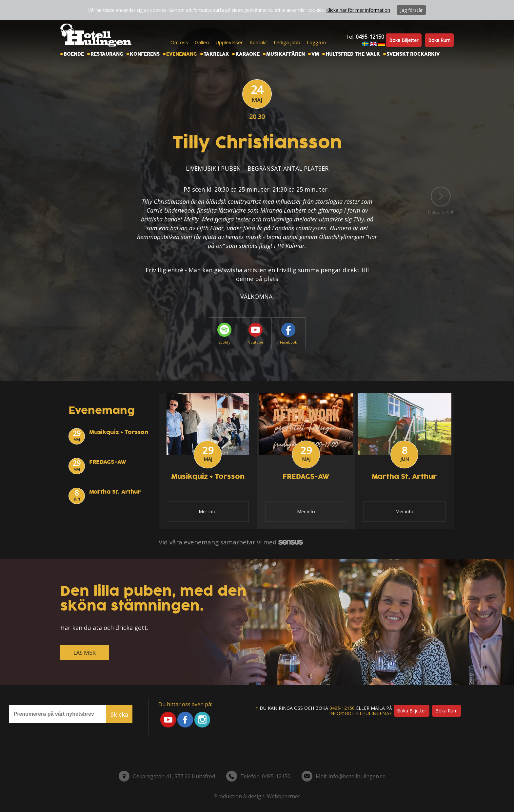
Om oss (179, 42)
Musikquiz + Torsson (119, 432)
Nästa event (441, 200)
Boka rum (439, 40)
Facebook (288, 334)
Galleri (202, 42)
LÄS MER (85, 653)
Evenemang (182, 54)
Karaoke (247, 54)
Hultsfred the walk (353, 54)
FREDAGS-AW (108, 462)
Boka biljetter (404, 40)
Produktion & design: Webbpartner (257, 796)
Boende (74, 54)
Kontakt (258, 42)
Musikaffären (286, 54)
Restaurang (107, 54)
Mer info (208, 511)
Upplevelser (229, 42)
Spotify (224, 334)
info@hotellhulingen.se (361, 713)
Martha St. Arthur (115, 492)
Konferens (145, 54)
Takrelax (216, 54)
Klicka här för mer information (358, 10)
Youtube (256, 334)
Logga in (316, 42)
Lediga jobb (287, 42)
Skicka (119, 714)
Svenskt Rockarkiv (413, 54)
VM (315, 54)
